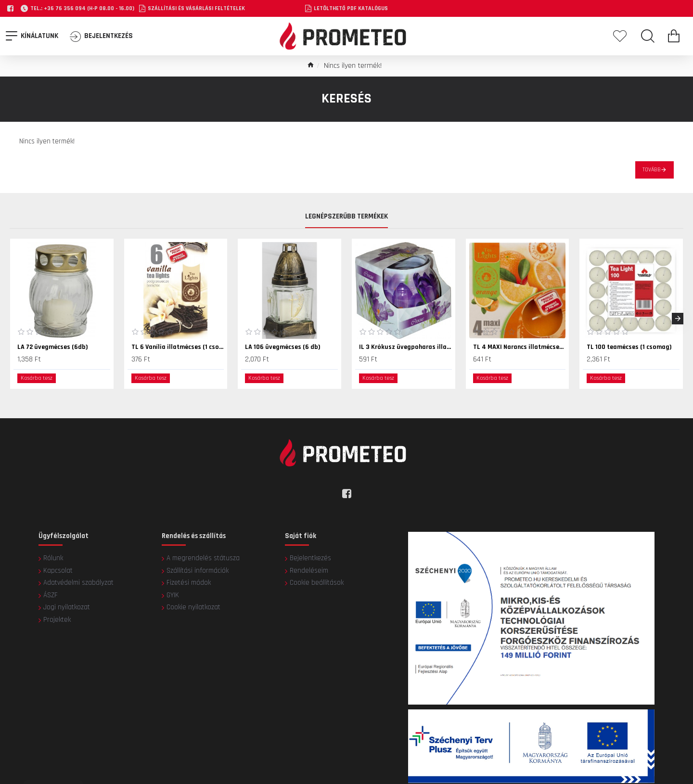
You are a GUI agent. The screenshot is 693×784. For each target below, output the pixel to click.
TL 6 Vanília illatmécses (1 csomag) (178, 347)
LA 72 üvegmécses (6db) (53, 347)
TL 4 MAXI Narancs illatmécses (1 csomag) (520, 347)
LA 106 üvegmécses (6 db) (283, 347)
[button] (678, 319)
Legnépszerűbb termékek (346, 217)
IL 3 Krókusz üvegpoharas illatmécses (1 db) (405, 347)
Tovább (652, 170)
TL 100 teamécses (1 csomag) (629, 347)
